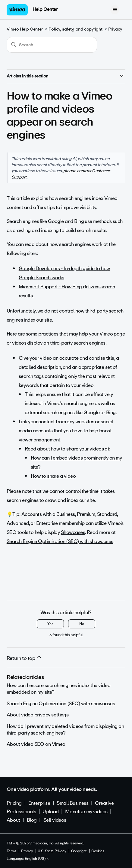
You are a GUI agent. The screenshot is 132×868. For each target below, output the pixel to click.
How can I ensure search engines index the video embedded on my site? (58, 689)
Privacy (115, 29)
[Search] (52, 45)
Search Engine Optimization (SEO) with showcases (61, 704)
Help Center (45, 9)
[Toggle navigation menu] (115, 10)
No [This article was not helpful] (82, 624)
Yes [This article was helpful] (50, 624)
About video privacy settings (38, 715)
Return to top (24, 658)
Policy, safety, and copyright (75, 29)
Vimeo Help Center (25, 29)
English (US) (37, 859)
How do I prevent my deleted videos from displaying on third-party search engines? (65, 730)
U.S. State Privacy (52, 851)
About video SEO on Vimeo (36, 744)
